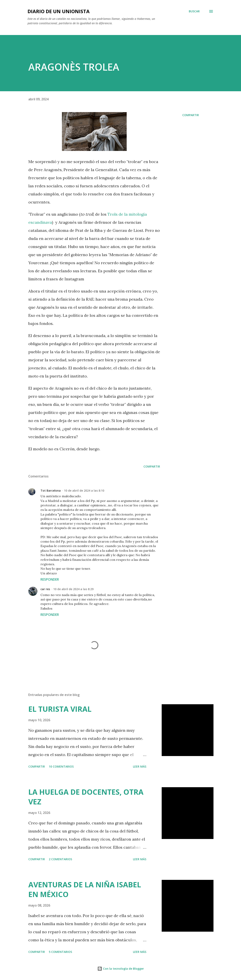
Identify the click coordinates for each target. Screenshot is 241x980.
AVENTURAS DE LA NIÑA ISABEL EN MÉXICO (85, 889)
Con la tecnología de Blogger (121, 969)
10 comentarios (61, 766)
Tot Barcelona (51, 491)
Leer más (140, 766)
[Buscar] (194, 11)
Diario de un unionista (59, 11)
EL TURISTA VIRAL (60, 709)
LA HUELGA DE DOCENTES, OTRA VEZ (86, 797)
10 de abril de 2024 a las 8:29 (73, 589)
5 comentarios (60, 952)
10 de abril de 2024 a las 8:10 (84, 491)
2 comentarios (60, 859)
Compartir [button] (191, 115)
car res (45, 589)
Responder (50, 579)
